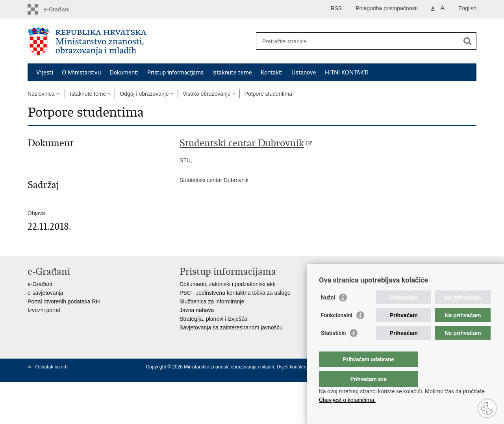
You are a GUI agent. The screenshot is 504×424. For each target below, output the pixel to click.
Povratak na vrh (51, 367)
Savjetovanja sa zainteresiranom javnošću (231, 327)
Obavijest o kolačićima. (347, 400)
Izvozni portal (44, 310)
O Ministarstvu (81, 73)
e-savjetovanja (45, 293)
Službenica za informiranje (212, 301)
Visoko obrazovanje (207, 94)
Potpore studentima (268, 94)
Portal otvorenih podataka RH (64, 301)
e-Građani (40, 284)
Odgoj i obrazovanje (144, 94)
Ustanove (304, 73)
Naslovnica (41, 94)
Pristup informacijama (175, 73)
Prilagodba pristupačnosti (386, 8)
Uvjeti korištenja (294, 367)
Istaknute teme (232, 73)
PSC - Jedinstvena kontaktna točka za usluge (235, 293)
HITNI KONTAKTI (347, 73)
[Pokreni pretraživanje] (467, 41)
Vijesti (45, 73)
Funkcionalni (337, 331)
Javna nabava (197, 310)
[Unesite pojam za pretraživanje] (358, 41)
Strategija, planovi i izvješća (213, 319)
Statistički (333, 349)
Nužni (328, 313)
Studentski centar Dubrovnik (242, 143)
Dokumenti (124, 73)
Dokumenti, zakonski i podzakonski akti (228, 284)
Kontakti (272, 73)
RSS (336, 8)
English (467, 8)
